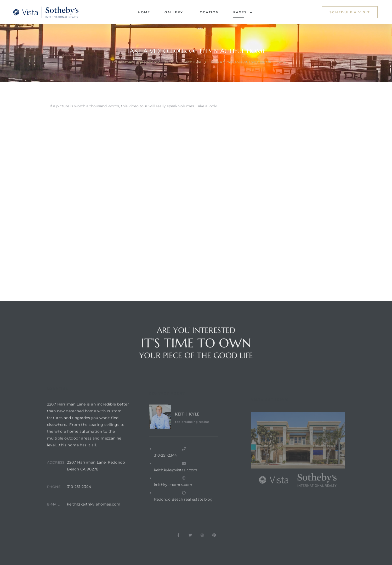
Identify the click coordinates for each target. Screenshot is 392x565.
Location (208, 12)
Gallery (174, 12)
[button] (350, 12)
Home (144, 12)
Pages (243, 12)
